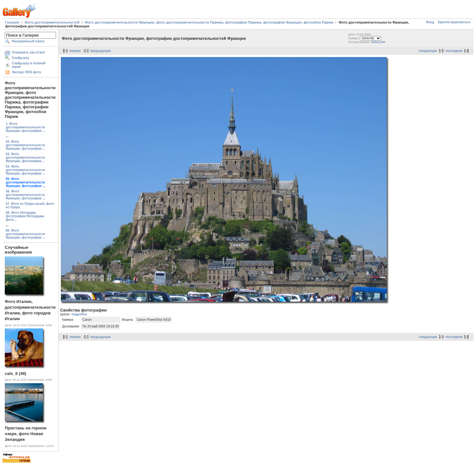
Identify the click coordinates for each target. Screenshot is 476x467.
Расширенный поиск (28, 41)
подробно (79, 314)
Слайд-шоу (21, 58)
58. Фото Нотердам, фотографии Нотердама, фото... (25, 216)
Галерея (12, 22)
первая (75, 51)
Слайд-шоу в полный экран (29, 65)
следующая (428, 51)
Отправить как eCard (28, 52)
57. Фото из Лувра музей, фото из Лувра (30, 205)
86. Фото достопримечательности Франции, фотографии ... (25, 234)
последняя (454, 51)
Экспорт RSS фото (26, 72)
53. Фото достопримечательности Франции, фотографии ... (25, 158)
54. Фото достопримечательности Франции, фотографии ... (25, 170)
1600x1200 (378, 42)
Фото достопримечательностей (52, 22)
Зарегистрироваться (454, 22)
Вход (430, 22)
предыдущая (100, 51)
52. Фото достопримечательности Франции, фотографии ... (25, 145)
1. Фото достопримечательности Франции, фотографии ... (25, 127)
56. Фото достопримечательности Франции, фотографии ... (25, 195)
